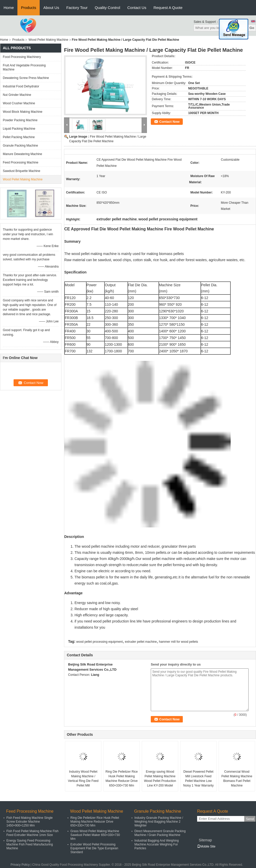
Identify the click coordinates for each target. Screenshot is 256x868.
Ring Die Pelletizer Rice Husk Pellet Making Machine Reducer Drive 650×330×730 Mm (122, 779)
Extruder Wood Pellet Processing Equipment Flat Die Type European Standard (94, 848)
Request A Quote (168, 8)
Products (29, 8)
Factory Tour (77, 8)
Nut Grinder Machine (17, 95)
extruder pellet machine (141, 642)
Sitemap (205, 840)
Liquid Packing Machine (19, 129)
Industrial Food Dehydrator (21, 86)
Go (252, 28)
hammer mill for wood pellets (179, 642)
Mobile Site (206, 846)
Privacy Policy (20, 865)
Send (250, 819)
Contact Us (137, 8)
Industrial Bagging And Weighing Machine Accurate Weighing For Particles (157, 844)
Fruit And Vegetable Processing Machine (24, 67)
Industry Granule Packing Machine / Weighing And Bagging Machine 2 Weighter (159, 822)
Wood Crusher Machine (19, 103)
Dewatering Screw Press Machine (26, 78)
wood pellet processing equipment (99, 642)
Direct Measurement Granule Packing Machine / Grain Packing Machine (160, 833)
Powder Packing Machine (20, 120)
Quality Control (107, 8)
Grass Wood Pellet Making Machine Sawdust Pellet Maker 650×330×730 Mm (95, 835)
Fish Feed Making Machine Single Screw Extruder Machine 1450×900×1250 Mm (30, 822)
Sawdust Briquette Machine (22, 171)
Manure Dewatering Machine (22, 154)
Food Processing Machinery (22, 57)
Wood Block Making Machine (23, 112)
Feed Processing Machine (21, 162)
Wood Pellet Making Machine (48, 40)
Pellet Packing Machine (19, 137)
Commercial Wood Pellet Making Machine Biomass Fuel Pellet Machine (237, 779)
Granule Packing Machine (20, 146)
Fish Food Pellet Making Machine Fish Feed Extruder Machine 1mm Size (32, 833)
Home (9, 8)
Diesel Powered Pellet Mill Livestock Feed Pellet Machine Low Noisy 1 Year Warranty (199, 779)
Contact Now (169, 122)
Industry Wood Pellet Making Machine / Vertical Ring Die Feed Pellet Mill (83, 779)
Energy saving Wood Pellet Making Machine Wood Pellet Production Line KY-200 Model (160, 779)
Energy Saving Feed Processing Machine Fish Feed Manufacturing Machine (30, 844)
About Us (51, 8)
